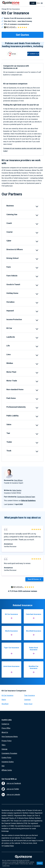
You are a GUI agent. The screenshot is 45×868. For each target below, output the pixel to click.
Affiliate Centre (7, 770)
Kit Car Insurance (7, 695)
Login (33, 3)
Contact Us (5, 724)
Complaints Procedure (9, 753)
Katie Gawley (17, 490)
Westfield (5, 704)
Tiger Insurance (29, 695)
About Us (5, 732)
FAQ (3, 766)
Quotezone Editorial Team (26, 497)
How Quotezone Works (10, 737)
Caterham (27, 700)
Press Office (6, 728)
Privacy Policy (7, 741)
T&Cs (3, 745)
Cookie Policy (6, 758)
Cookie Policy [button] (6, 866)
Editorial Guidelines (28, 501)
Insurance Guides (8, 762)
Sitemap (4, 749)
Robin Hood (28, 704)
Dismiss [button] (40, 863)
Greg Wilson (18, 480)
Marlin (4, 700)
